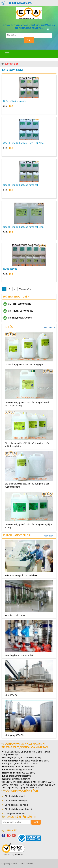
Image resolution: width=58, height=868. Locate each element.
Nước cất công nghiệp (15, 101)
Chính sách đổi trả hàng (16, 805)
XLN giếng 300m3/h (14, 735)
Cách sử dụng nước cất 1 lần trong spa (24, 365)
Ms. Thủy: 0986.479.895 (17, 318)
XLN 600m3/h (11, 695)
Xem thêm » (49, 327)
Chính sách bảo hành (15, 796)
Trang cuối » (25, 289)
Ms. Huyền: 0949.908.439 (18, 311)
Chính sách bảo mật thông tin (19, 809)
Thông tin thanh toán (15, 813)
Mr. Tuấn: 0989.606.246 (17, 304)
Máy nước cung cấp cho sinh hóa (21, 575)
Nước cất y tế (10, 269)
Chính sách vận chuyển (16, 801)
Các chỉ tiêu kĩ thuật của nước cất (21, 185)
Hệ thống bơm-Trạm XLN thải (19, 655)
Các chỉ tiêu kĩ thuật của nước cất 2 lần (23, 143)
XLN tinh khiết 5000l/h (15, 615)
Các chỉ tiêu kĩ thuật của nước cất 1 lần (23, 227)
